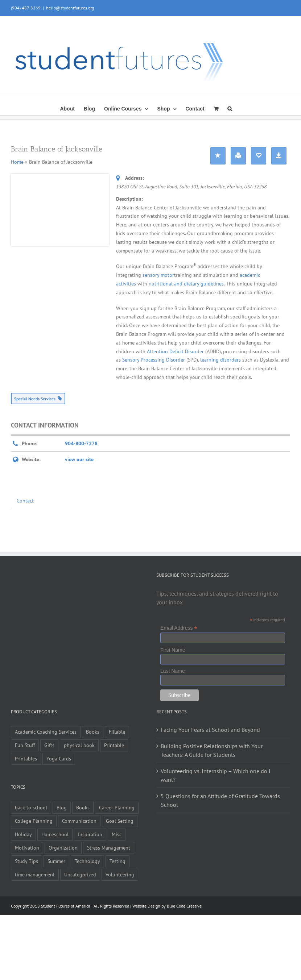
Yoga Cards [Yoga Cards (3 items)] (59, 758)
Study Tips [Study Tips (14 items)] (26, 861)
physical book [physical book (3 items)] (79, 745)
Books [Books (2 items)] (83, 807)
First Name (173, 650)
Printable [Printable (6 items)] (114, 745)
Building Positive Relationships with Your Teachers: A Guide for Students (212, 750)
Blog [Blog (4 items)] (62, 807)
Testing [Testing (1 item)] (117, 861)
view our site (79, 459)
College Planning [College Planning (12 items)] (34, 821)
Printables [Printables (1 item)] (26, 758)
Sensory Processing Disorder (154, 360)
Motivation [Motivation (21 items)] (27, 848)
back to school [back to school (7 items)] (31, 807)
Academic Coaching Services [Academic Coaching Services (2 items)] (46, 732)
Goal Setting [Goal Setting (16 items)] (120, 821)
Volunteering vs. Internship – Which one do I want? (216, 775)
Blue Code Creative (184, 906)
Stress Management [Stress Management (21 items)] (109, 848)
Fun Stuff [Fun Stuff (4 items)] (25, 745)
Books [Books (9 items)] (93, 732)
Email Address (179, 628)
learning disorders (220, 360)
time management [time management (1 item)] (35, 874)
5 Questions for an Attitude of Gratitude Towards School (220, 800)
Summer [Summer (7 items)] (56, 861)
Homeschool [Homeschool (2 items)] (55, 834)
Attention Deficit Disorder (176, 351)
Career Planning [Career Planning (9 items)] (117, 807)
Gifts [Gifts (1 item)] (49, 745)
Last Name (173, 671)
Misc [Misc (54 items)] (117, 834)
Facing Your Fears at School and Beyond (210, 730)
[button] (230, 108)
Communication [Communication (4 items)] (79, 821)
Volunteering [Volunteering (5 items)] (120, 874)
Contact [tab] (25, 501)
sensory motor (158, 275)
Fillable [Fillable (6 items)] (117, 732)
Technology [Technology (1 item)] (87, 861)
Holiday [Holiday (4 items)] (23, 834)
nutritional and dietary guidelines (186, 284)
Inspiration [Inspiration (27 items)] (90, 834)
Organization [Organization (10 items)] (63, 848)
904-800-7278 (81, 443)
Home (17, 162)
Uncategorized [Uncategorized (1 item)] (80, 874)
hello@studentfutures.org (70, 8)
